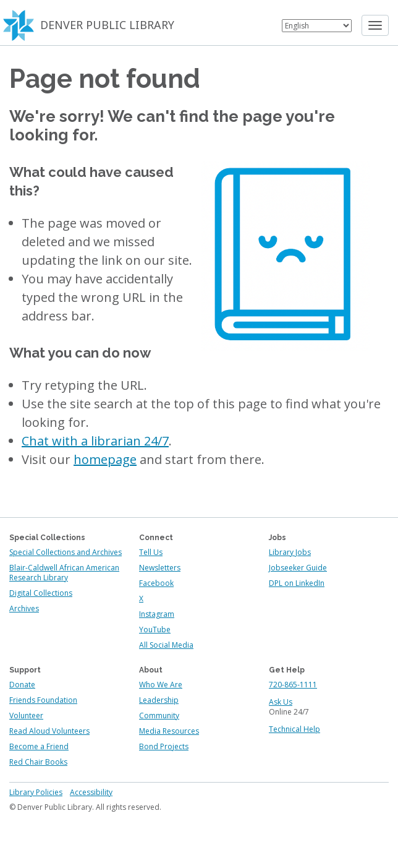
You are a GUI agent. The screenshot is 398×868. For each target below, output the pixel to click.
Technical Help (294, 729)
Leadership (159, 700)
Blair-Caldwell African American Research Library (64, 573)
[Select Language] (317, 26)
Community (159, 715)
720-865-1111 (293, 685)
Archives (24, 608)
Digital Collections (41, 593)
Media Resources (169, 731)
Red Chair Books (38, 762)
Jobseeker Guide (298, 568)
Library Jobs (290, 552)
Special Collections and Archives (66, 552)
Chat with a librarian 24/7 (95, 441)
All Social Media (166, 645)
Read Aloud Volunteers (49, 731)
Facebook (156, 583)
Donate (22, 685)
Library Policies (36, 792)
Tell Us (151, 552)
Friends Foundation (43, 700)
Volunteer (26, 715)
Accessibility (91, 792)
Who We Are (161, 685)
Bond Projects (164, 746)
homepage (105, 459)
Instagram (157, 614)
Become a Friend (39, 746)
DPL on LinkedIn (297, 583)
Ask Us (281, 702)
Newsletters (160, 568)
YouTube (155, 630)
